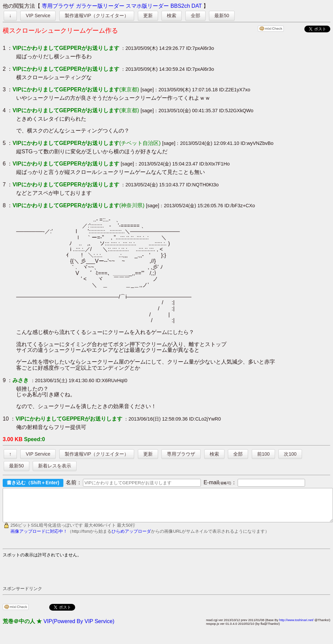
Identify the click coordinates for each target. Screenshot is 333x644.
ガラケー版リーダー (100, 6)
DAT (197, 6)
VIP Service (38, 16)
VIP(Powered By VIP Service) (79, 627)
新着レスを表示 (55, 466)
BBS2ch (180, 6)
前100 (263, 454)
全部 (195, 16)
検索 (172, 16)
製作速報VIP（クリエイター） (97, 16)
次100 (290, 454)
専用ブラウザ (58, 6)
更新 (148, 16)
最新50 (222, 16)
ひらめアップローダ (131, 537)
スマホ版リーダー (147, 6)
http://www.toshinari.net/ (296, 626)
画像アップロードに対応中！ (39, 537)
